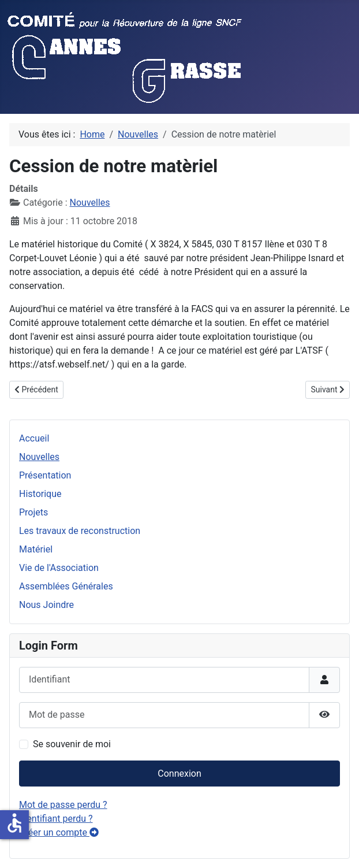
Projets (33, 512)
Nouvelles (39, 457)
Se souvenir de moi (72, 744)
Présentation (45, 475)
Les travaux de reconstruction (80, 531)
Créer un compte (59, 832)
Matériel (36, 549)
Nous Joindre (46, 605)
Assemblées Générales (66, 586)
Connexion (179, 774)
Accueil (34, 438)
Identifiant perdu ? (56, 819)
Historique (40, 494)
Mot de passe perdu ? (63, 805)
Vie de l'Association (59, 568)
